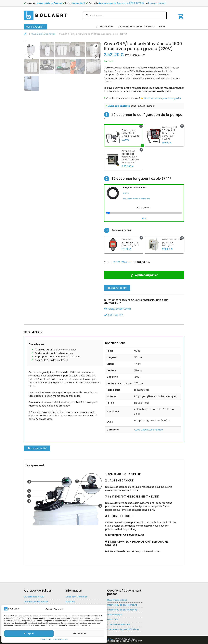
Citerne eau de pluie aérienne (122, 605)
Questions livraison (149, 27)
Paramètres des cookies (36, 602)
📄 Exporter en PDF (117, 288)
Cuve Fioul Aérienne (117, 600)
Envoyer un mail (157, 3)
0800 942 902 (113, 315)
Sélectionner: (144, 208)
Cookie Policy (46, 639)
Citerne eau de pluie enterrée (122, 610)
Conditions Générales (76, 597)
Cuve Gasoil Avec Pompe (43, 34)
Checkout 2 (103, 27)
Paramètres (80, 633)
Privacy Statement (60, 639)
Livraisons (70, 602)
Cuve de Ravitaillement (119, 624)
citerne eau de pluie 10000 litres (123, 629)
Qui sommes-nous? (34, 597)
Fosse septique (115, 615)
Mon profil (176, 27)
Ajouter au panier (146, 275)
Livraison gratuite (119, 106)
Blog (116, 27)
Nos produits (36, 27)
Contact (128, 27)
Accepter (29, 633)
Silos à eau (113, 620)
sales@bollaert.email (117, 309)
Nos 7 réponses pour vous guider (163, 98)
